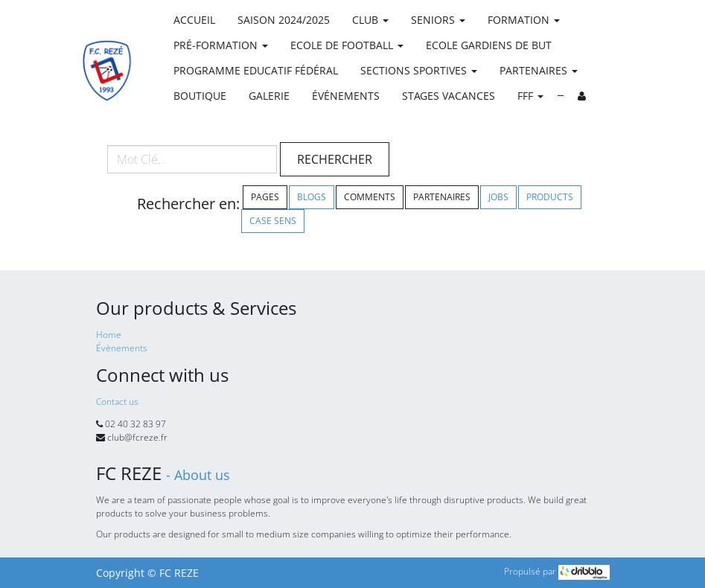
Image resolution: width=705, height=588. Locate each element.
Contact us (117, 402)
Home (109, 335)
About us (202, 475)
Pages (265, 197)
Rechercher (335, 159)
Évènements (122, 348)
